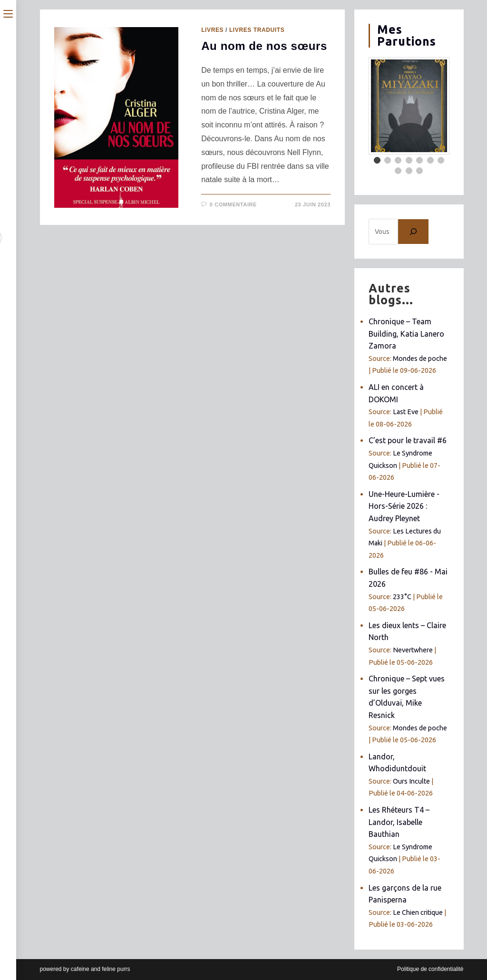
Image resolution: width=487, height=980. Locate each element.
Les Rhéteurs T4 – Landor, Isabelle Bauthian (399, 822)
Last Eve (406, 412)
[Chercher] (413, 232)
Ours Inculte (411, 781)
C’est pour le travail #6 (408, 440)
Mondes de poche (420, 359)
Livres (212, 30)
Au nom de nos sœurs (264, 46)
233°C (402, 597)
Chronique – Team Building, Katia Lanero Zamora (406, 334)
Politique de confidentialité (430, 969)
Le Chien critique (418, 912)
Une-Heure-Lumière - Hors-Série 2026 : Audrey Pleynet (404, 506)
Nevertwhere (413, 650)
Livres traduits (257, 30)
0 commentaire (233, 204)
